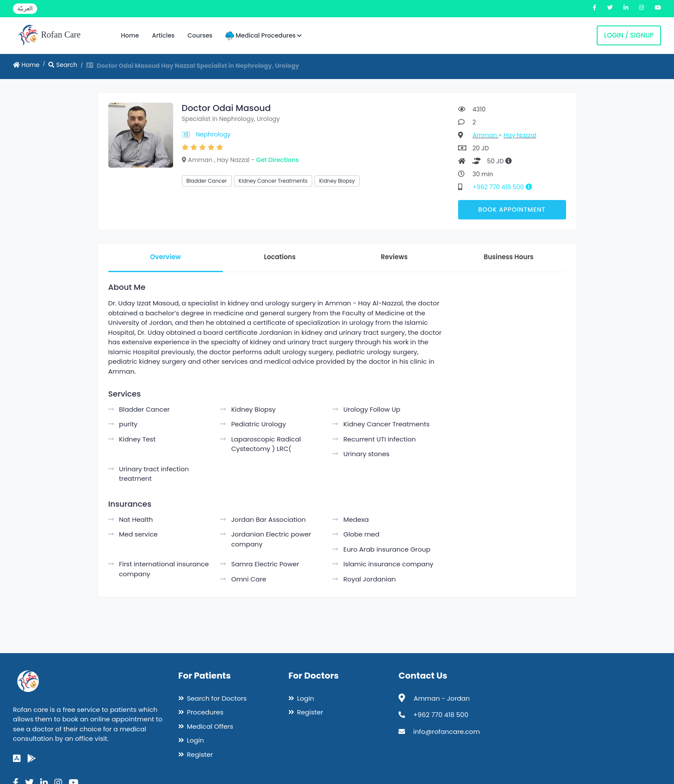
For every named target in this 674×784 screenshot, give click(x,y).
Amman (485, 135)
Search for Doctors (217, 698)
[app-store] (17, 759)
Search (63, 65)
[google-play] (32, 759)
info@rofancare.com (446, 732)
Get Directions (277, 160)
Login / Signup (629, 35)
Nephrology (213, 134)
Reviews (394, 257)
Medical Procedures (264, 36)
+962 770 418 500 (505, 187)
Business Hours (508, 257)
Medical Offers (210, 726)
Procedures (205, 712)
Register (200, 754)
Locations (280, 257)
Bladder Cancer (207, 181)
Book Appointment (512, 209)
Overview (165, 257)
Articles (163, 35)
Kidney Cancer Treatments (273, 181)
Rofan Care (49, 35)
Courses (200, 35)
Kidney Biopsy (337, 181)
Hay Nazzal (520, 135)
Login (196, 740)
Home (130, 35)
